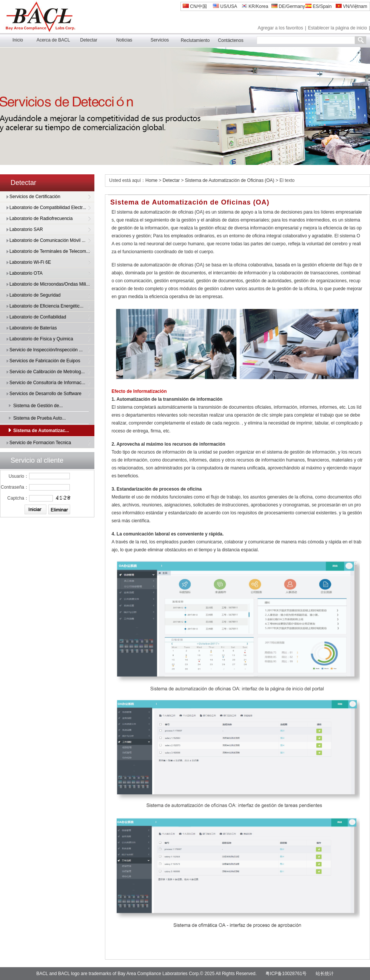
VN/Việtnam (351, 6)
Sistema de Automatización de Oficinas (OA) (230, 180)
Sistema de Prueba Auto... (39, 418)
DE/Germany (288, 6)
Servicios (160, 40)
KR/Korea (255, 6)
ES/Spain (318, 6)
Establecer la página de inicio (338, 28)
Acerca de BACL (53, 40)
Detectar (89, 40)
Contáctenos (230, 40)
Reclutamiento (195, 40)
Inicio (18, 40)
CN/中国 (195, 6)
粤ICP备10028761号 (286, 974)
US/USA (225, 6)
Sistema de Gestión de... (38, 406)
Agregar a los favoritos (281, 28)
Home (151, 180)
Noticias (124, 40)
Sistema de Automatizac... (41, 431)
